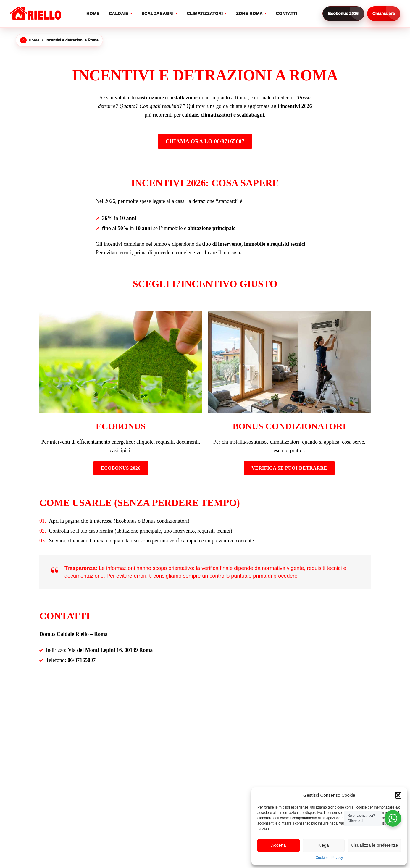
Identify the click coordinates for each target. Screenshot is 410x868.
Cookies (322, 858)
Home (93, 14)
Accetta (278, 845)
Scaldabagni (158, 14)
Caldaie (119, 14)
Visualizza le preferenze (374, 845)
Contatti (286, 14)
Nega (324, 845)
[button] (398, 795)
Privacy (337, 858)
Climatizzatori (205, 14)
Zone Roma (249, 14)
